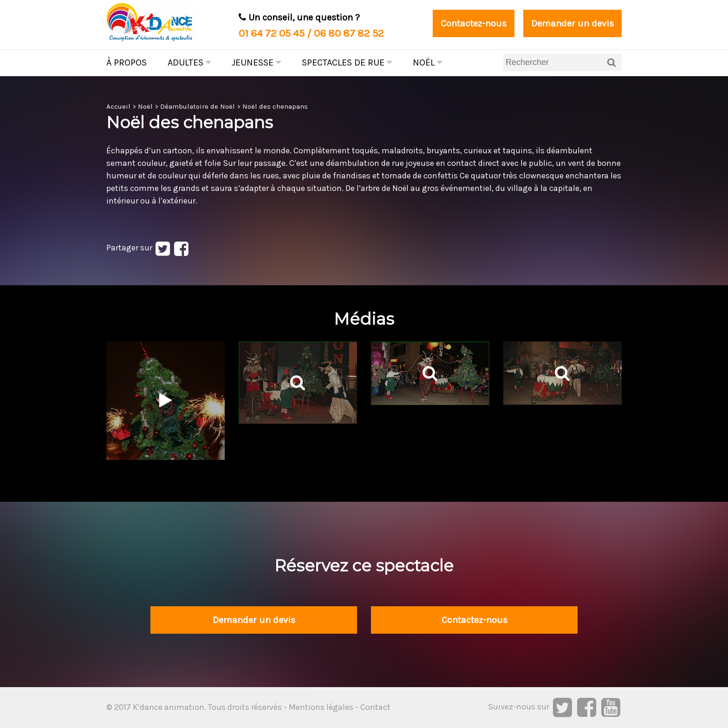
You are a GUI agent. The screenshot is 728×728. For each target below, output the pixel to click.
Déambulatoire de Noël (198, 106)
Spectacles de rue (347, 62)
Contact (375, 707)
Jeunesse (256, 62)
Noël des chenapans (275, 106)
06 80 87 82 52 (349, 33)
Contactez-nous (474, 23)
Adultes (189, 62)
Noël (427, 62)
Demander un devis (572, 23)
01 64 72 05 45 (272, 33)
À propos (127, 62)
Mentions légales (321, 707)
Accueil (118, 106)
